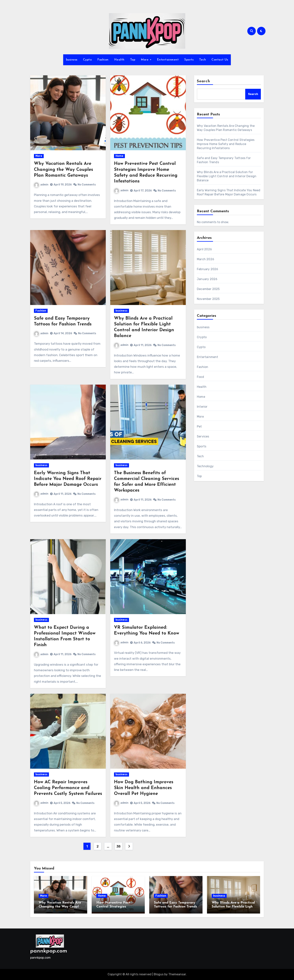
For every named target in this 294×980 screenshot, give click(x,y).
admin (41, 185)
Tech (202, 60)
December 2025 (208, 289)
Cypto (87, 60)
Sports (189, 60)
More (145, 60)
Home (119, 156)
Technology (205, 466)
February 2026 (208, 269)
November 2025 (208, 299)
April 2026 (204, 249)
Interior (202, 407)
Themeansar (177, 974)
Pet (199, 426)
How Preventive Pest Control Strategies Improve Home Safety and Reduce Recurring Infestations (226, 144)
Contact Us (220, 60)
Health (119, 60)
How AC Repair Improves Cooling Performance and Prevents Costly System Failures (68, 788)
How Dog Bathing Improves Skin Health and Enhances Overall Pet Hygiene (144, 788)
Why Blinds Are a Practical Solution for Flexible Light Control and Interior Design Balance (227, 176)
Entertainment (168, 60)
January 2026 (207, 279)
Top (133, 60)
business (72, 60)
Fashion (103, 60)
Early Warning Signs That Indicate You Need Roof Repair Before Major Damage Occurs (68, 479)
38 (118, 846)
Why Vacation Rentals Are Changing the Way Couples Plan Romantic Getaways (63, 170)
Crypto (202, 337)
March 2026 (205, 259)
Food (200, 377)
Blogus (159, 974)
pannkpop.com (49, 951)
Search (203, 81)
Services (203, 436)
